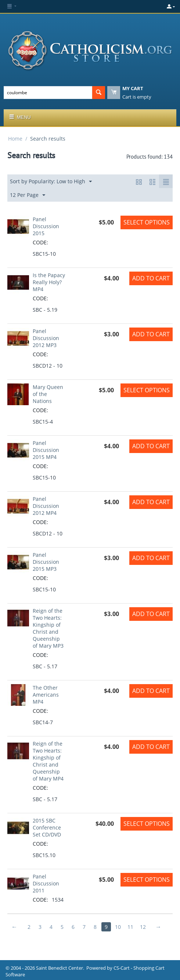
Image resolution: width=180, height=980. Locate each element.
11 (130, 927)
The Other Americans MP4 (46, 695)
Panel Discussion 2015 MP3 (46, 562)
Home (15, 139)
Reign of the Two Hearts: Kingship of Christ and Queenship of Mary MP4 (48, 761)
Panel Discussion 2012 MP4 (46, 506)
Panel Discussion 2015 (46, 226)
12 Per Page (28, 195)
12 (143, 927)
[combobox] (48, 93)
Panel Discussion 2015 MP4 (46, 450)
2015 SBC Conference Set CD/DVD (47, 827)
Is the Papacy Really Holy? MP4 (49, 282)
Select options (147, 222)
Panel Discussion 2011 (46, 883)
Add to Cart (151, 278)
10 (118, 927)
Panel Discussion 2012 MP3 (46, 338)
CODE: (40, 242)
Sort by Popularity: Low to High (51, 182)
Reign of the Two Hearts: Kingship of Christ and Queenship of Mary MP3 (48, 628)
